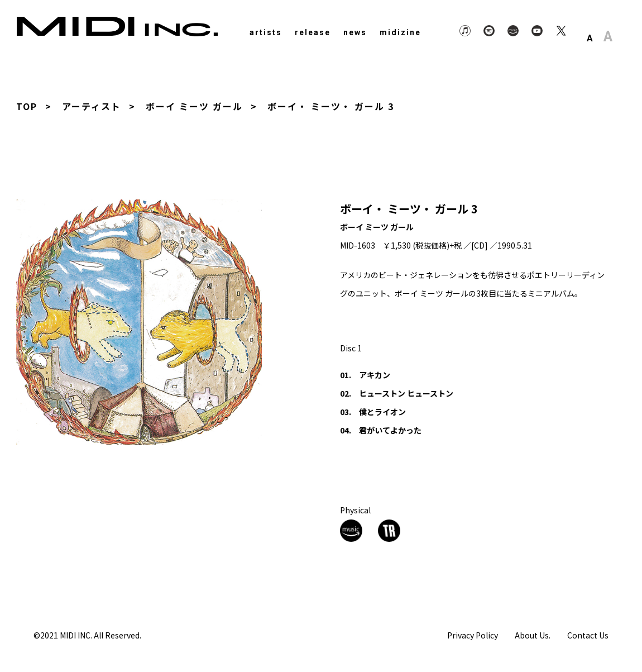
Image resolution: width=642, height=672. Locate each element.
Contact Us (588, 635)
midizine (400, 32)
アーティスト (92, 106)
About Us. (533, 635)
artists (266, 32)
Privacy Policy (473, 635)
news (355, 32)
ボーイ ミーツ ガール (194, 106)
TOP (27, 106)
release (313, 32)
